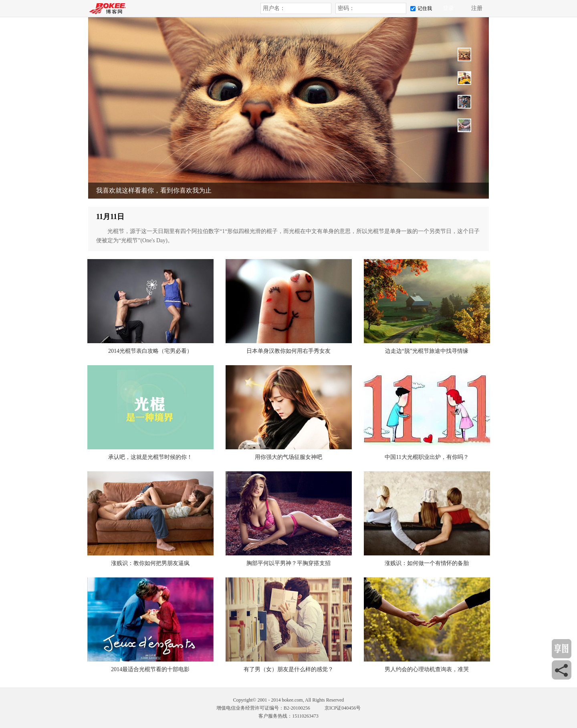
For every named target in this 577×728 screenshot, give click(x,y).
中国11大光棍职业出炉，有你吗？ (427, 457)
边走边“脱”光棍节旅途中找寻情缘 (427, 351)
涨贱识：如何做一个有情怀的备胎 (427, 563)
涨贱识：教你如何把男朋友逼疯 (150, 563)
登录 (448, 8)
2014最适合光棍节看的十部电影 (150, 669)
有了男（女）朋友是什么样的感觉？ (288, 669)
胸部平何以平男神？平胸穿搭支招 (288, 563)
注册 (477, 8)
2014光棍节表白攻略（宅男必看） (150, 351)
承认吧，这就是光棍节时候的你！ (150, 457)
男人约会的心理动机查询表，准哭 (427, 669)
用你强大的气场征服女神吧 (288, 457)
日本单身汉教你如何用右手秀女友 (288, 351)
